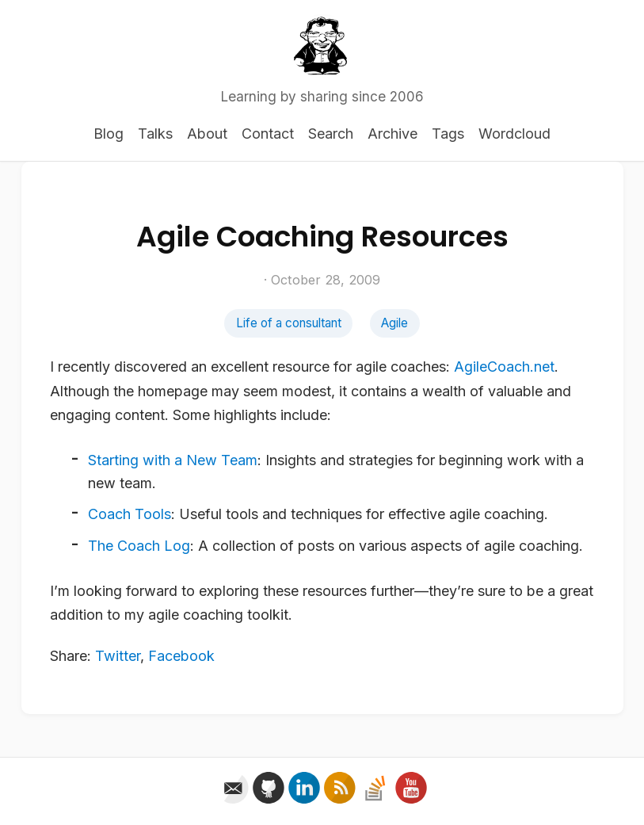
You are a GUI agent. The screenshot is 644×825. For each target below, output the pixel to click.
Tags (448, 134)
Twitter (118, 656)
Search (331, 134)
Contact (268, 134)
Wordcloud (514, 134)
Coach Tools (130, 514)
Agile (394, 323)
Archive (392, 134)
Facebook (181, 656)
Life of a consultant (289, 323)
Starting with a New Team (173, 460)
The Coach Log (139, 546)
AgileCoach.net (504, 367)
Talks (155, 134)
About (207, 134)
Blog (109, 134)
